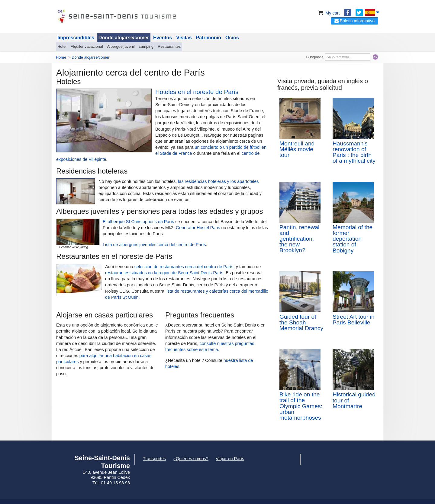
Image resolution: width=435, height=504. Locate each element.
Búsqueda (315, 57)
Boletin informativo (354, 21)
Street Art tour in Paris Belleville (354, 320)
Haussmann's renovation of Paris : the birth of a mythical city (354, 152)
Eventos (163, 38)
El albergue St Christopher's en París (138, 222)
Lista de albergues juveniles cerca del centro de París (154, 245)
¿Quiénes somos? (191, 459)
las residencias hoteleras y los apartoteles (218, 181)
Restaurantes (169, 46)
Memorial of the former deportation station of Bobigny (353, 239)
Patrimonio (209, 38)
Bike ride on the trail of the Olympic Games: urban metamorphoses (301, 406)
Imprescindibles (76, 38)
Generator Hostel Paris (198, 228)
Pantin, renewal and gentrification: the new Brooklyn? (299, 239)
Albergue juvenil (121, 46)
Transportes (154, 459)
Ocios (232, 38)
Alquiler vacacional (87, 46)
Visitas (184, 38)
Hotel (62, 46)
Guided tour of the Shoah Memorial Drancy (301, 322)
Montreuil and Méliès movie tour (297, 149)
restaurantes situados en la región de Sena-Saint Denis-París (164, 273)
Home (61, 57)
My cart (328, 13)
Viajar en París (230, 459)
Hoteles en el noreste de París (197, 92)
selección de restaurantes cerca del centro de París (184, 267)
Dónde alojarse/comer (124, 38)
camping (146, 46)
